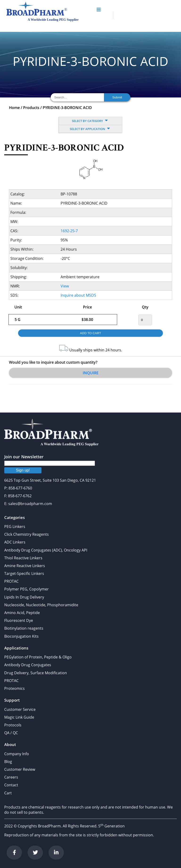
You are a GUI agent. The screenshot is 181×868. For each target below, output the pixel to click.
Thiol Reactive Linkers (23, 558)
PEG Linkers (15, 527)
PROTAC (11, 581)
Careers (11, 777)
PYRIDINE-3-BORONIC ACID (67, 108)
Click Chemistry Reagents (27, 534)
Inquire (91, 373)
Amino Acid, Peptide (22, 613)
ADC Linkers (15, 542)
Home (14, 108)
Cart (8, 793)
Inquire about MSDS (78, 295)
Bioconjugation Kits (21, 636)
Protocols (13, 725)
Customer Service (20, 709)
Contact (11, 785)
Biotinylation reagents (24, 628)
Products (31, 108)
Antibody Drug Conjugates (28, 665)
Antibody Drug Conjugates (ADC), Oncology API (46, 550)
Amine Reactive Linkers (25, 566)
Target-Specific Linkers (24, 573)
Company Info (17, 754)
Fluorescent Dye (19, 620)
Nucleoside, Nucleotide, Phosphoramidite (41, 605)
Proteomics (14, 688)
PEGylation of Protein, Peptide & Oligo (38, 657)
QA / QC (11, 733)
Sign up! (23, 470)
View (65, 286)
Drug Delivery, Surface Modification (36, 673)
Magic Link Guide (19, 717)
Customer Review (20, 769)
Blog (8, 762)
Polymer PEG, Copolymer (27, 589)
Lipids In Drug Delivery (24, 597)
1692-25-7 (69, 231)
